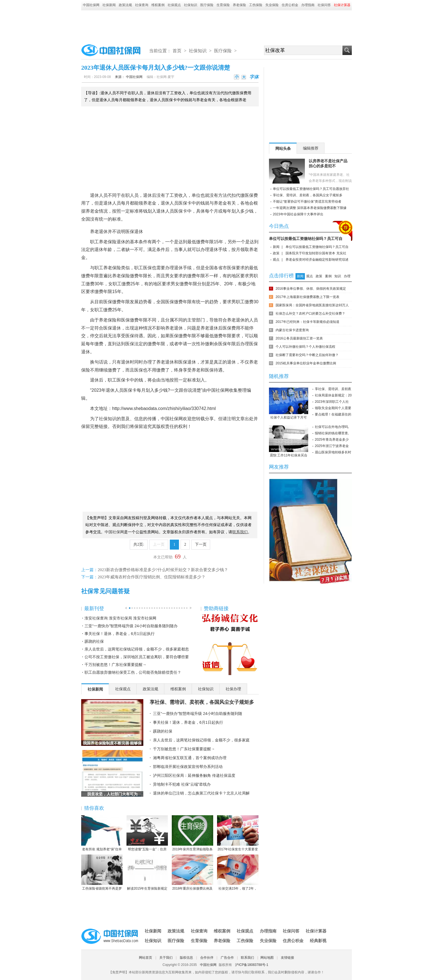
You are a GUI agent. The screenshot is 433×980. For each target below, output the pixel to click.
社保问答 (324, 5)
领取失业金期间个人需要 (333, 408)
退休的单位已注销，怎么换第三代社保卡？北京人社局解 (201, 793)
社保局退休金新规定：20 (333, 395)
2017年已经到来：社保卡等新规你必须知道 (307, 322)
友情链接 (287, 958)
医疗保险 (207, 5)
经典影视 (318, 941)
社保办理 (233, 689)
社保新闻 (109, 5)
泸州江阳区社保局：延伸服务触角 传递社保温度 (194, 775)
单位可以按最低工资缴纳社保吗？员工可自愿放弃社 (311, 189)
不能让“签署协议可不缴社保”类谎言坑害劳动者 (307, 202)
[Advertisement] (216, 25)
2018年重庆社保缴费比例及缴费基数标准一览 (192, 873)
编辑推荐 (311, 148)
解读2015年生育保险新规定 (147, 872)
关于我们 (166, 958)
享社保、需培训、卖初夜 (333, 389)
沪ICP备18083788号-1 (252, 965)
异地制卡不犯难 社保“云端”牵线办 (182, 784)
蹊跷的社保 (94, 641)
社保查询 (142, 5)
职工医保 (143, 268)
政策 (276, 253)
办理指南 (308, 5)
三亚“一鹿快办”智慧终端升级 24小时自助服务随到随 (198, 714)
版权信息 (186, 958)
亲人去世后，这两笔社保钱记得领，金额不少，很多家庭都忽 (137, 649)
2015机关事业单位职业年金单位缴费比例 (306, 363)
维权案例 (158, 5)
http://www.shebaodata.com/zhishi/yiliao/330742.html (164, 408)
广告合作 (227, 958)
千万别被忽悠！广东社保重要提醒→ (115, 665)
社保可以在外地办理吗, (332, 427)
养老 (147, 203)
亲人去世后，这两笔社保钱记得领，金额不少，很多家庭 (201, 740)
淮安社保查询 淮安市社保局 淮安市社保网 (120, 618)
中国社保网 (91, 5)
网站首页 (146, 958)
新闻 (276, 247)
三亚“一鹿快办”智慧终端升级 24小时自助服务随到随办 (131, 626)
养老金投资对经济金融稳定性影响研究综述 (317, 260)
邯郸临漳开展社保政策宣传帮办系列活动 (188, 767)
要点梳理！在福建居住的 (333, 414)
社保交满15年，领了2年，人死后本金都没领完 (238, 873)
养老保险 (239, 5)
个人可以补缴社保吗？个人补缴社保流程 (305, 347)
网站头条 (283, 148)
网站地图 (267, 958)
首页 (177, 51)
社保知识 (191, 5)
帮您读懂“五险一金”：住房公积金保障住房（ (147, 833)
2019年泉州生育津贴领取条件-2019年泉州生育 (192, 833)
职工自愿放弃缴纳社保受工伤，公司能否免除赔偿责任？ (133, 672)
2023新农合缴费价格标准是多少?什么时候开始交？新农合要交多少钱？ (163, 570)
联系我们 (247, 958)
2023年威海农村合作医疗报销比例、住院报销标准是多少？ (152, 577)
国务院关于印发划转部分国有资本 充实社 (316, 253)
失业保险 (272, 5)
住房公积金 (290, 5)
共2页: (139, 544)
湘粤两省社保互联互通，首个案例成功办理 (190, 758)
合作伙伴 (207, 958)
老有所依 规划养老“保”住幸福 (102, 833)
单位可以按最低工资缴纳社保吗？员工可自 (306, 239)
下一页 (201, 544)
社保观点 (174, 5)
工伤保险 (256, 5)
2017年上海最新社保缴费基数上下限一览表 (307, 297)
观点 (276, 260)
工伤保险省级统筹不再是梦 (102, 872)
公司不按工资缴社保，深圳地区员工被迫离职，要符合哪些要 (137, 657)
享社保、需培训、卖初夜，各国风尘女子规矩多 (202, 702)
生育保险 (223, 5)
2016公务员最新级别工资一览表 (299, 338)
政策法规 (125, 5)
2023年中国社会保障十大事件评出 (298, 214)
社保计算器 (316, 931)
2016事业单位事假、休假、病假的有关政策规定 (311, 289)
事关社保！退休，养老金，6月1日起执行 (120, 634)
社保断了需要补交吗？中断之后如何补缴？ (307, 355)
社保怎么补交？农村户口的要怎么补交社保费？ (310, 313)
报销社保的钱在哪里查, (332, 433)
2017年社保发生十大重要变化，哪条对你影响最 (238, 833)
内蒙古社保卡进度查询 (292, 330)
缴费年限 (205, 242)
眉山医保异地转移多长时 (333, 452)
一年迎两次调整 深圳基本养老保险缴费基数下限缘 (310, 208)
